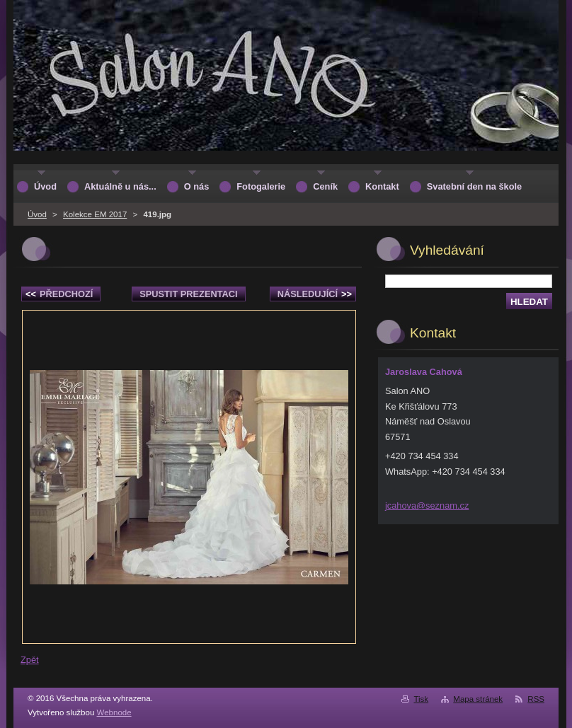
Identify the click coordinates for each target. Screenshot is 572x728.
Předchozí (59, 294)
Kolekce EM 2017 (95, 214)
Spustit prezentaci (188, 294)
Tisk (421, 699)
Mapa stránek (478, 699)
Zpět (30, 660)
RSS (536, 699)
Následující (315, 294)
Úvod (37, 214)
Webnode (114, 712)
